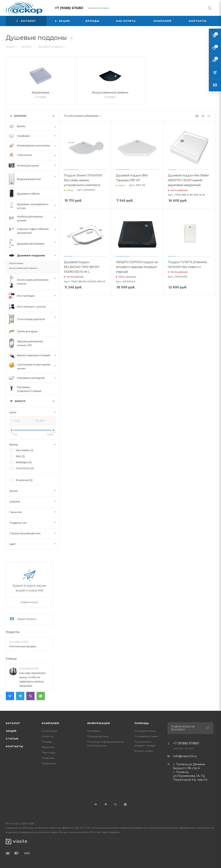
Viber (30, 696)
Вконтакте (10, 696)
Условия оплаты (145, 731)
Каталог (13, 723)
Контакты (14, 746)
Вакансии (48, 747)
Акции (11, 731)
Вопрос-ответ (144, 751)
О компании (50, 731)
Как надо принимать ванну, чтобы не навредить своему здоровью (32, 679)
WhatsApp (41, 696)
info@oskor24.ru (185, 756)
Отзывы (47, 742)
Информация (99, 723)
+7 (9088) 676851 (69, 8)
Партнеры (49, 752)
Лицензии (48, 758)
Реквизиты (49, 763)
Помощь (142, 723)
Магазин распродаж (23, 646)
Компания (50, 723)
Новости (13, 632)
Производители (98, 736)
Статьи (11, 659)
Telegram (20, 696)
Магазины (94, 731)
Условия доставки (146, 736)
